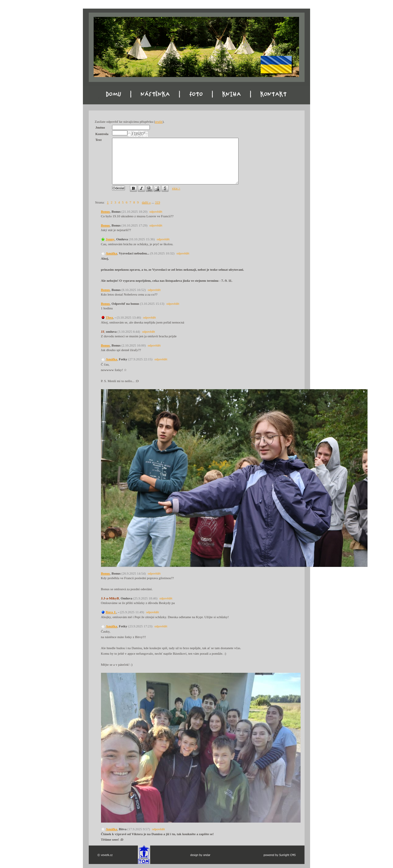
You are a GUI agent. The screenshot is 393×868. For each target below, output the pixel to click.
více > (176, 188)
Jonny (110, 239)
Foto (193, 98)
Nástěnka (148, 98)
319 (158, 202)
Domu (102, 98)
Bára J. (111, 612)
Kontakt (280, 98)
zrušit (159, 122)
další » (146, 202)
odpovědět (156, 212)
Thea (109, 317)
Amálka (111, 253)
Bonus (105, 211)
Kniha (235, 98)
